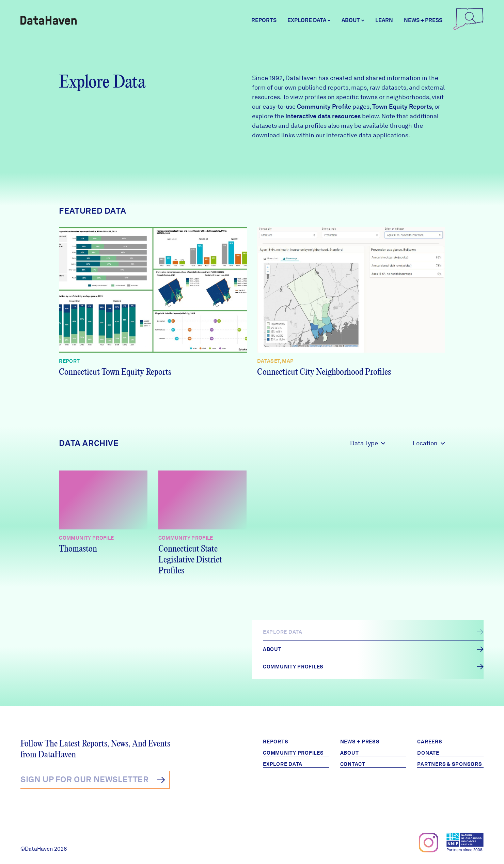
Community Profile (324, 106)
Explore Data (283, 764)
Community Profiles (293, 753)
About (350, 753)
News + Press (423, 20)
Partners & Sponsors (450, 764)
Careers (430, 742)
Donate (428, 753)
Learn (384, 20)
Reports (264, 20)
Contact (353, 764)
